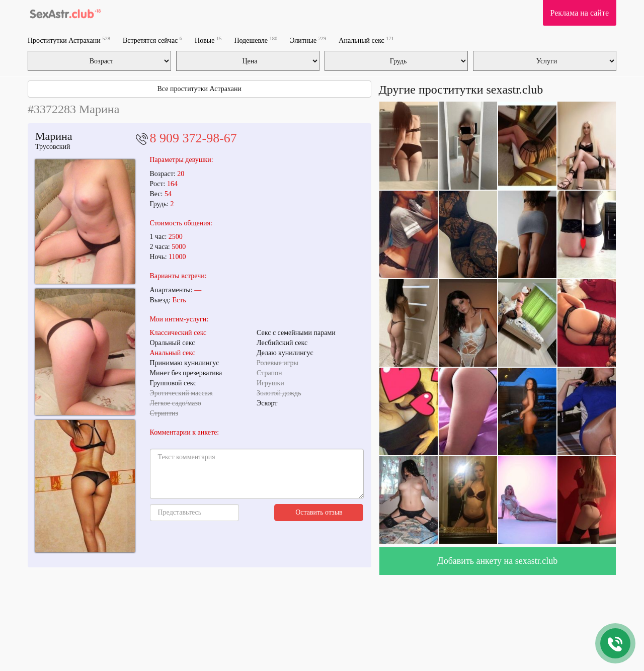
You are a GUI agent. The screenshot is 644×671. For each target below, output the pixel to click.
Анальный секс (366, 40)
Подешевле (256, 40)
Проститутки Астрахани (69, 40)
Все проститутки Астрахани (199, 89)
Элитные (308, 40)
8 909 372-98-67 (193, 138)
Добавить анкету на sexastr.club (497, 561)
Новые (208, 40)
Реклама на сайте (580, 13)
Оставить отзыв (319, 512)
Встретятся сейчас (152, 40)
